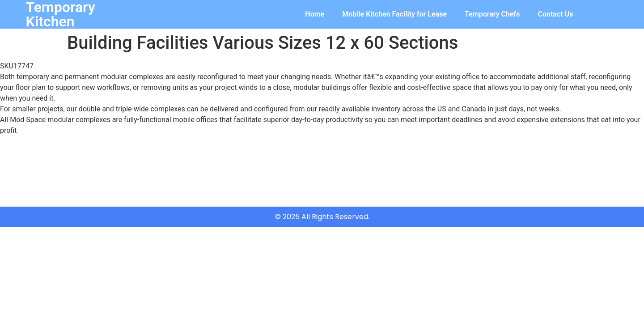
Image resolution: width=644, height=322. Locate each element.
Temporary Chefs (492, 14)
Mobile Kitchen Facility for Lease (394, 14)
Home (315, 14)
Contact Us (556, 14)
